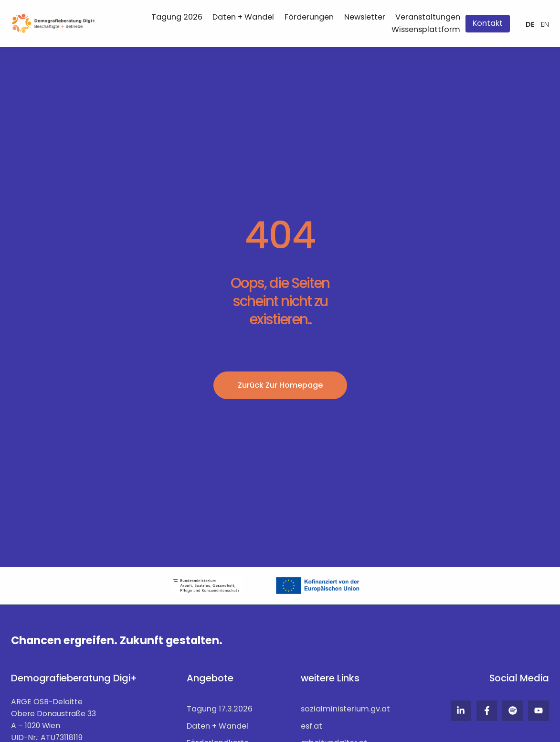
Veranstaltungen (428, 17)
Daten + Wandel (243, 17)
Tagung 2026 (177, 17)
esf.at (312, 725)
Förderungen (309, 17)
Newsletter (365, 17)
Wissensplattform (426, 29)
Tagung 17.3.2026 (220, 708)
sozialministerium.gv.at (345, 708)
